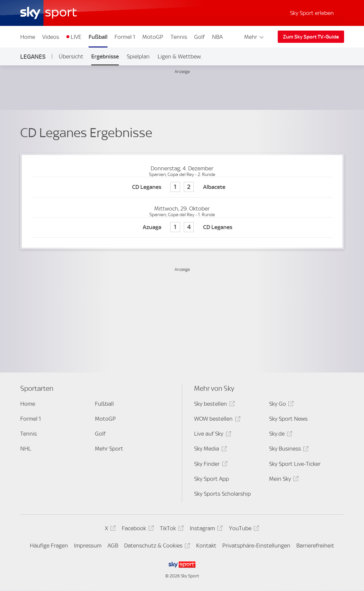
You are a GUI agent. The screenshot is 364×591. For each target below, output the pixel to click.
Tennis (179, 37)
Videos (51, 37)
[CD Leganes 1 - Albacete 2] (182, 187)
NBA (217, 37)
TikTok (171, 529)
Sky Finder (210, 465)
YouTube (243, 529)
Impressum (88, 546)
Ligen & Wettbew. (180, 56)
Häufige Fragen (49, 546)
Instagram (205, 529)
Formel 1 (125, 37)
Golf (199, 37)
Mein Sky (283, 480)
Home (28, 37)
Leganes (33, 57)
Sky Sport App (212, 479)
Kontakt (206, 546)
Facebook (137, 529)
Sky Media (209, 450)
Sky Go (280, 405)
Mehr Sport (109, 449)
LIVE (76, 37)
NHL (26, 449)
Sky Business (288, 450)
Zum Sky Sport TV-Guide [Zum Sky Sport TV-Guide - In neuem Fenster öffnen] (311, 37)
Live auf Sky (212, 435)
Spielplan (138, 56)
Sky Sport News (288, 419)
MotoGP (153, 37)
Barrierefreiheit (315, 546)
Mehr (254, 37)
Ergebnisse (105, 56)
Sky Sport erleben (312, 13)
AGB (113, 546)
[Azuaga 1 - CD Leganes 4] (182, 228)
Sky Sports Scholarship (222, 494)
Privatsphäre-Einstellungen (256, 546)
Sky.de (280, 435)
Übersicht (71, 56)
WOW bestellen (216, 420)
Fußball (98, 37)
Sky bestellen (213, 405)
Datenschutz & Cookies (156, 547)
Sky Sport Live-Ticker (295, 464)
